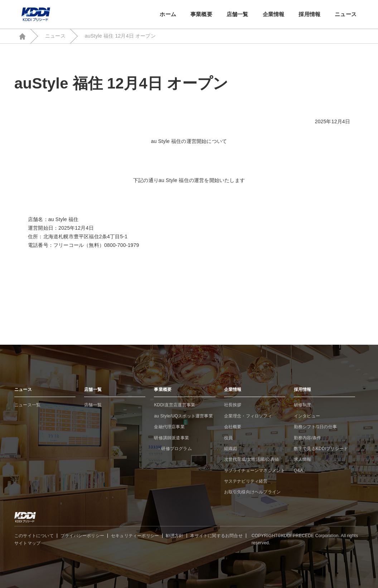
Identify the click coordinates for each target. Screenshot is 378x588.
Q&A (299, 470)
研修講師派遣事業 (171, 438)
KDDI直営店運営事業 (175, 405)
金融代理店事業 (169, 427)
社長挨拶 (233, 405)
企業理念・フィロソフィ (248, 416)
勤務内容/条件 (308, 438)
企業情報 (274, 14)
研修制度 (303, 405)
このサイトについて (34, 536)
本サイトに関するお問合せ (216, 536)
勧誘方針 (175, 536)
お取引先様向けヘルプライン (253, 492)
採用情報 (309, 14)
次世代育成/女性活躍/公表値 (251, 459)
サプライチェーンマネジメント (255, 470)
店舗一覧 (238, 14)
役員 (228, 438)
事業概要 (201, 14)
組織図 (231, 449)
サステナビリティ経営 (246, 481)
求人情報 (303, 459)
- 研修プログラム (173, 449)
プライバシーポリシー (82, 536)
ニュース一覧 (27, 405)
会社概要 (233, 427)
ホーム (168, 14)
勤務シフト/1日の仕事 (315, 427)
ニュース (346, 14)
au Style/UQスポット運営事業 (183, 416)
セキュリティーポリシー (135, 536)
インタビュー (307, 416)
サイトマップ (27, 543)
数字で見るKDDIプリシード (321, 449)
